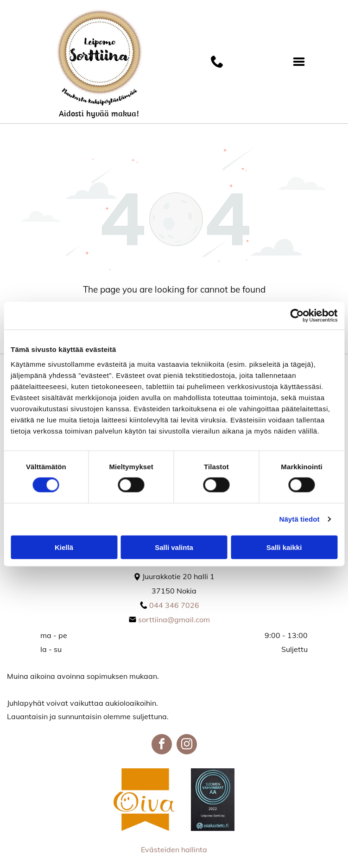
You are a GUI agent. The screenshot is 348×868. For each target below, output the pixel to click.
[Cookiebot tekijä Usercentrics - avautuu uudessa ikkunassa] (297, 316)
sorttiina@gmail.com (174, 619)
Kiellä (64, 547)
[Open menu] (299, 62)
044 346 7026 (174, 605)
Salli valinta (174, 547)
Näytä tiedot (300, 519)
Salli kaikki (284, 547)
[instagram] (187, 745)
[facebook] (162, 745)
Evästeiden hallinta (174, 849)
